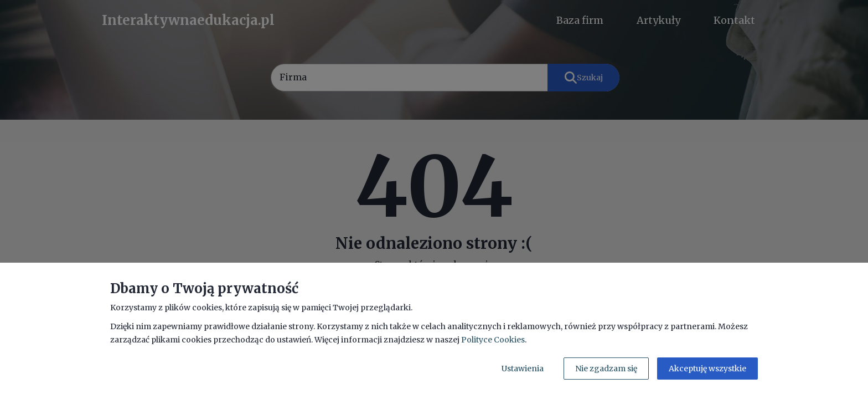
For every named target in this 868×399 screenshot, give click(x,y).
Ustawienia (523, 369)
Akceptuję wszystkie (707, 369)
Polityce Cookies (493, 340)
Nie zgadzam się (606, 369)
